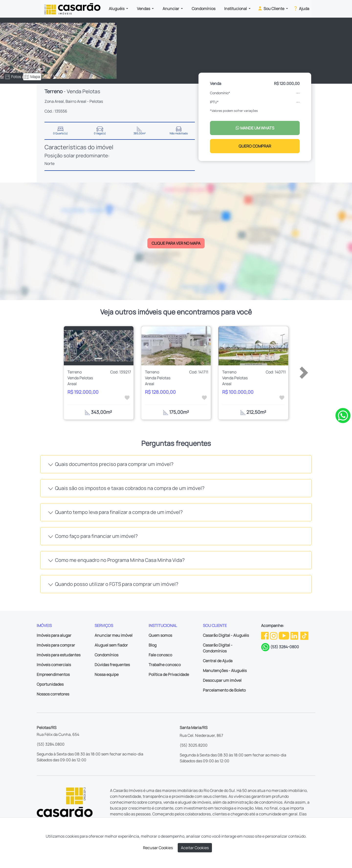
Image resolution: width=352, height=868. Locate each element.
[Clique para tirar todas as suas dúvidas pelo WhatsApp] (343, 415)
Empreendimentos (53, 674)
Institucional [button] (236, 9)
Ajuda (301, 8)
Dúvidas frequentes (112, 665)
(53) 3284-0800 (285, 647)
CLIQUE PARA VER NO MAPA (176, 243)
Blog (153, 645)
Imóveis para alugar (54, 635)
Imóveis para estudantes (59, 655)
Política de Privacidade (169, 674)
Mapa (32, 77)
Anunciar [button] (171, 9)
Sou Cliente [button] (271, 8)
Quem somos (160, 635)
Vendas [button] (144, 9)
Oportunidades (50, 684)
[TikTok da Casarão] (304, 635)
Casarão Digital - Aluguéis (226, 635)
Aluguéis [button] (117, 9)
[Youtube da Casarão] (284, 635)
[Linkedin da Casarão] (295, 635)
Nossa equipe (107, 674)
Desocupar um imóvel (222, 680)
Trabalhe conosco (165, 665)
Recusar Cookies (158, 848)
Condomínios (203, 9)
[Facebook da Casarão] (265, 635)
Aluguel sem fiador (111, 645)
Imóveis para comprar (56, 645)
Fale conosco (160, 655)
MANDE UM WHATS (255, 128)
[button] (69, 346)
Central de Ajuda (218, 661)
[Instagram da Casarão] (274, 635)
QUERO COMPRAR (255, 146)
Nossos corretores (53, 694)
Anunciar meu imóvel (114, 635)
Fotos (13, 77)
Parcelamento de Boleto (224, 690)
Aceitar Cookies (195, 848)
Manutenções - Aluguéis (225, 671)
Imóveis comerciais (54, 665)
